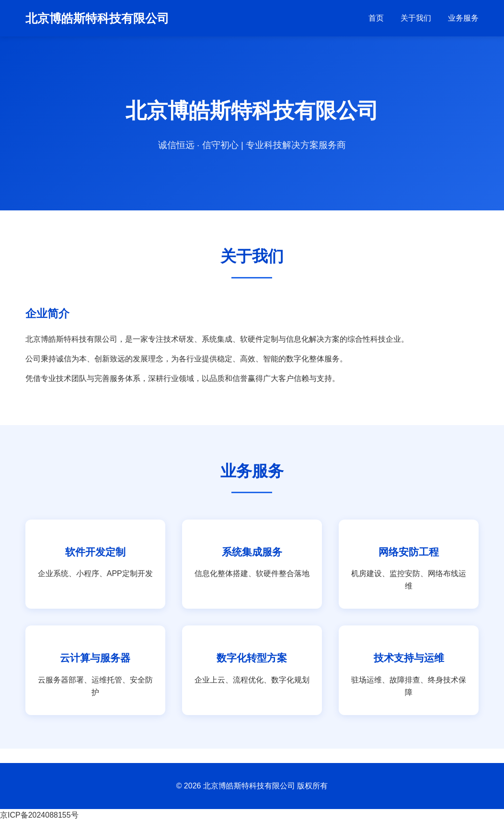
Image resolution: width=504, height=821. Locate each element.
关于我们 (416, 18)
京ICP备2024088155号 (39, 815)
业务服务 (463, 18)
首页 (376, 18)
